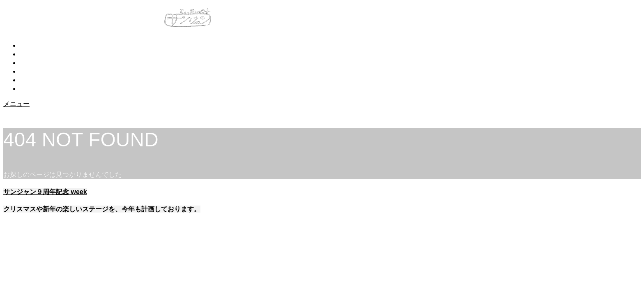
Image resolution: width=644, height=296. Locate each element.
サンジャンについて (49, 63)
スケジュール (39, 71)
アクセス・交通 (43, 89)
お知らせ (33, 54)
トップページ (39, 45)
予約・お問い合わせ (49, 80)
